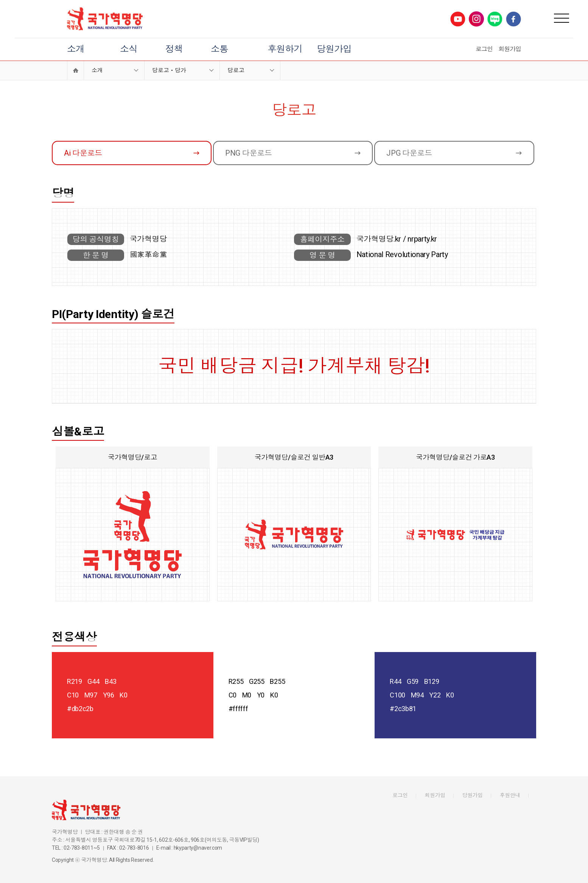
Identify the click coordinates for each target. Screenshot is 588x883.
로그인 (484, 49)
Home (75, 70)
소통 (219, 49)
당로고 (236, 70)
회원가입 (510, 49)
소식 (129, 49)
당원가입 (334, 49)
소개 (76, 49)
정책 (174, 49)
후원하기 (285, 49)
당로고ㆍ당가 (169, 70)
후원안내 (510, 795)
